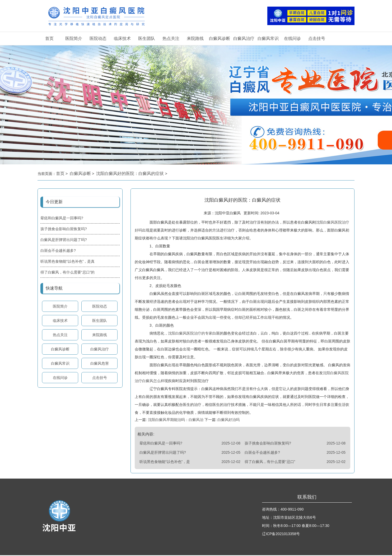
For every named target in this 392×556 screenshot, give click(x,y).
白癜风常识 (268, 38)
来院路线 (195, 38)
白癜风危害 (100, 363)
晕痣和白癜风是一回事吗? (62, 218)
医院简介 (74, 38)
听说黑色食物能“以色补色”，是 (165, 462)
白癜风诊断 (220, 38)
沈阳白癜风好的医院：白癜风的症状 (130, 173)
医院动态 (98, 38)
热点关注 (171, 38)
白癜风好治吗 (228, 420)
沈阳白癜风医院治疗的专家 (190, 334)
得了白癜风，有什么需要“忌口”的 (67, 272)
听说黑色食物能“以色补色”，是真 (67, 261)
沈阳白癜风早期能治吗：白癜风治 (176, 420)
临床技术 (122, 38)
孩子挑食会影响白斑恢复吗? (64, 229)
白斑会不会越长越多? (58, 251)
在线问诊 (292, 38)
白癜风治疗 (244, 38)
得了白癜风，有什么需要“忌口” (270, 462)
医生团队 (147, 38)
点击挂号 (317, 38)
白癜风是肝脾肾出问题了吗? (64, 240)
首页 (49, 38)
